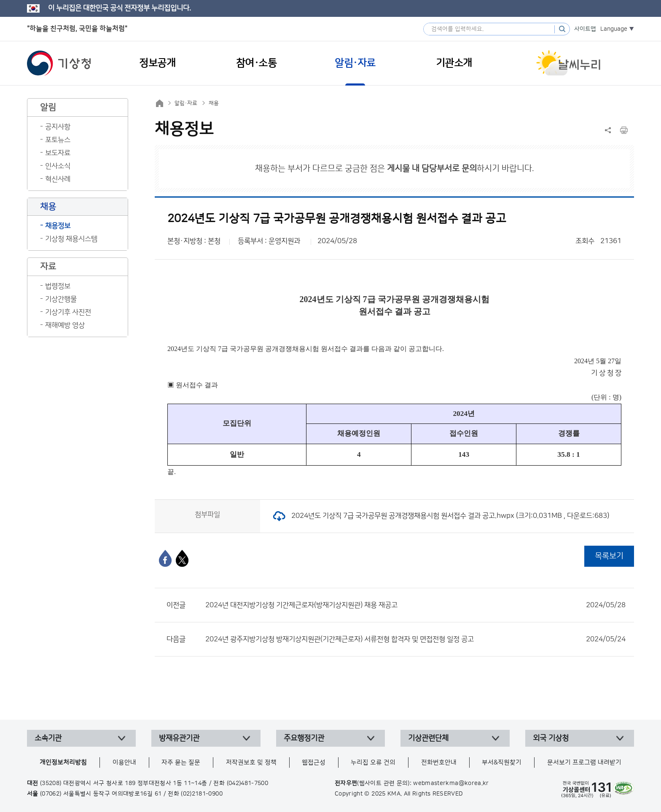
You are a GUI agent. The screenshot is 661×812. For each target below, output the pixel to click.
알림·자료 (186, 103)
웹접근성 (314, 762)
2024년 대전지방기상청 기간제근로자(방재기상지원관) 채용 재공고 (415, 605)
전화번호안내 (439, 762)
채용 (214, 103)
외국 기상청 (551, 738)
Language (614, 29)
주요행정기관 (304, 738)
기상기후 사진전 (68, 312)
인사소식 (58, 166)
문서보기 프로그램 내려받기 (584, 762)
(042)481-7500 (248, 783)
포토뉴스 (58, 140)
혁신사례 (58, 179)
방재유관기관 (179, 738)
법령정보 (58, 286)
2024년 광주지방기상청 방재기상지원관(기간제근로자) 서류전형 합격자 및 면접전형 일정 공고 (415, 639)
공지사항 (58, 127)
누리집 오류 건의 (373, 762)
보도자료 (58, 153)
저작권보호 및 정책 (251, 762)
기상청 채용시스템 (71, 239)
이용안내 (124, 762)
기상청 (59, 63)
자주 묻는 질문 (181, 762)
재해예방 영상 (65, 325)
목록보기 (609, 556)
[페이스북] (165, 558)
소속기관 (48, 738)
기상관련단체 (428, 738)
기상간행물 (61, 299)
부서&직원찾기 (502, 762)
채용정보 (58, 226)
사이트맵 (585, 29)
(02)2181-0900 (202, 794)
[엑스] (182, 558)
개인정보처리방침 (63, 762)
